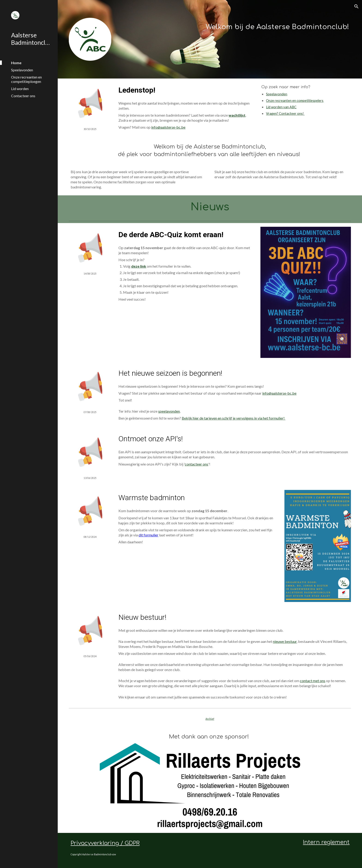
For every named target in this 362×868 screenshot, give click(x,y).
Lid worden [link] (20, 89)
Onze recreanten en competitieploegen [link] (26, 79)
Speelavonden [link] (22, 70)
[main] (234, 26)
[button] (356, 6)
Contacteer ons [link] (23, 96)
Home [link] (16, 63)
